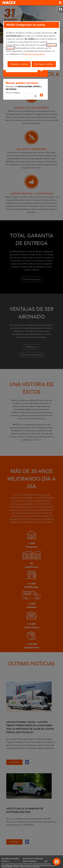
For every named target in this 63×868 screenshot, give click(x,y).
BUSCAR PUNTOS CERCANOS (33, 859)
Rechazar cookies (44, 64)
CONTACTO (5, 861)
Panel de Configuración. (34, 54)
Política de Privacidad (30, 864)
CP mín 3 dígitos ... (14, 93)
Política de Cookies (16, 864)
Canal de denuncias (45, 864)
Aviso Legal (5, 864)
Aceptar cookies (19, 64)
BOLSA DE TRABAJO (30, 861)
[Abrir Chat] (57, 862)
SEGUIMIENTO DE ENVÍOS (10, 859)
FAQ (46, 861)
